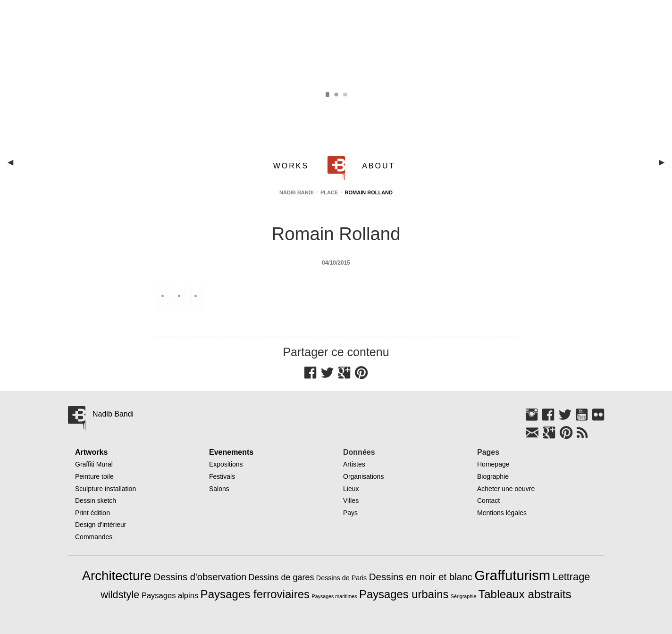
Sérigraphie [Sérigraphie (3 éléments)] (464, 596)
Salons (219, 489)
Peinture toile (94, 476)
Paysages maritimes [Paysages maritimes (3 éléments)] (335, 596)
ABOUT (378, 166)
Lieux (351, 489)
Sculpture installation (105, 489)
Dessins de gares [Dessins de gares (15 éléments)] (281, 577)
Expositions (226, 464)
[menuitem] (293, 166)
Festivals (222, 476)
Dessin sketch (96, 501)
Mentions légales (502, 513)
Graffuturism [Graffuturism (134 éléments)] (512, 575)
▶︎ (665, 166)
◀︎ (14, 166)
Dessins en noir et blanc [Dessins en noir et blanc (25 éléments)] (421, 577)
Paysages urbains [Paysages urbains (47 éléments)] (404, 594)
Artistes (354, 464)
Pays (350, 513)
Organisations (363, 476)
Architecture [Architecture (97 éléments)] (117, 576)
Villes (351, 501)
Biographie (493, 476)
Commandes (94, 537)
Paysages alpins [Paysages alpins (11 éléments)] (170, 596)
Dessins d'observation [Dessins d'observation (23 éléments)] (200, 577)
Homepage (493, 464)
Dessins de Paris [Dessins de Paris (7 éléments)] (341, 578)
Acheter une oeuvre (506, 489)
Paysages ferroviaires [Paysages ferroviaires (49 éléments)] (255, 594)
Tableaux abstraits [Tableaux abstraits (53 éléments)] (525, 594)
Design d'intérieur (101, 525)
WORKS (291, 166)
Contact (488, 501)
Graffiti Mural (94, 464)
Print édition (92, 513)
